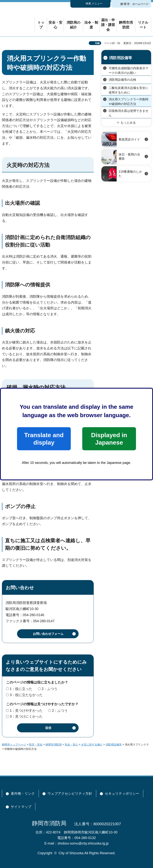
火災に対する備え (92, 745)
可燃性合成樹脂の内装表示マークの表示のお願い (129, 71)
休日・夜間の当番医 (129, 157)
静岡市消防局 (54, 745)
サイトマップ (21, 807)
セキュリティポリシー (122, 794)
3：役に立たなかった (26, 695)
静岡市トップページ (14, 745)
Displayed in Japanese (109, 439)
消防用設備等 (120, 58)
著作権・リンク (23, 794)
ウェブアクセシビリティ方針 (70, 794)
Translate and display (44, 439)
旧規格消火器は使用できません (129, 113)
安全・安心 (71, 745)
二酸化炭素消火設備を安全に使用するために (129, 90)
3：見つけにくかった (26, 716)
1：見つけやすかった (26, 711)
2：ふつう (50, 689)
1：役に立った (21, 689)
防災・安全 (36, 745)
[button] (90, 4)
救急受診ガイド (129, 139)
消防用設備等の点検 (122, 80)
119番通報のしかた (130, 174)
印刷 (97, 43)
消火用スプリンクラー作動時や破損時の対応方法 (129, 102)
